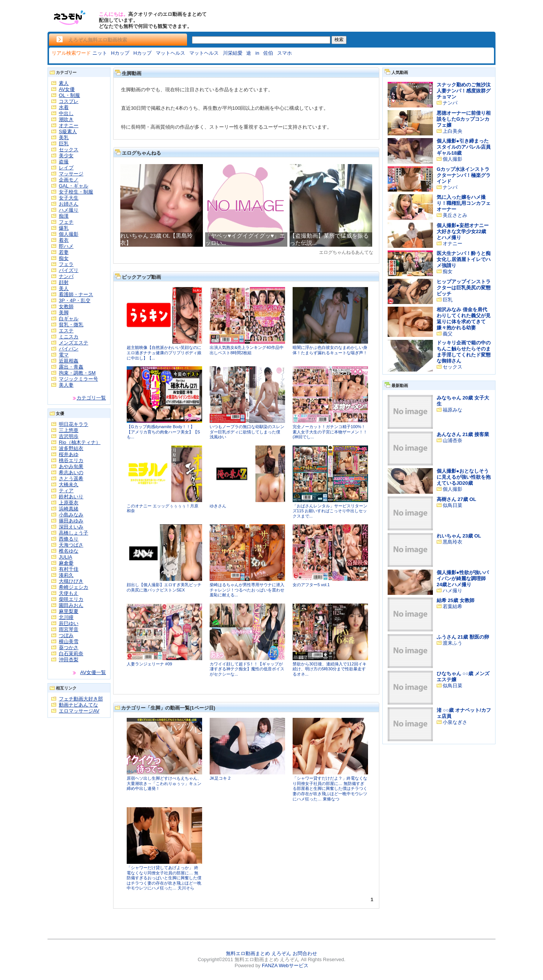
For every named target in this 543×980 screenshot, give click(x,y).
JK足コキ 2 (220, 778)
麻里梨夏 (69, 611)
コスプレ (69, 101)
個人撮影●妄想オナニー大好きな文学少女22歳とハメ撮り (463, 231)
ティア (66, 491)
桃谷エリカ (71, 460)
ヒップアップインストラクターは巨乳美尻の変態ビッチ (464, 288)
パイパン (69, 349)
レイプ (66, 168)
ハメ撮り (69, 210)
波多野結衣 (71, 448)
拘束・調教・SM (77, 373)
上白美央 (452, 131)
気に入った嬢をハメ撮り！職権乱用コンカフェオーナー (464, 203)
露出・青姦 (71, 367)
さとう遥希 (71, 478)
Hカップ (120, 53)
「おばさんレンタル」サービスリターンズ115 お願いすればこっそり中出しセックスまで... (330, 511)
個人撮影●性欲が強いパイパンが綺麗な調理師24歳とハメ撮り (463, 578)
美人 (64, 288)
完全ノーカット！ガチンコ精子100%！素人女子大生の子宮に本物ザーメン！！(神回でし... (330, 432)
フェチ (66, 222)
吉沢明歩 (69, 436)
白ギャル (69, 319)
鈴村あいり (71, 497)
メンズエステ (74, 343)
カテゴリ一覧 (91, 398)
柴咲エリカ (71, 599)
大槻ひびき (71, 581)
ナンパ (66, 276)
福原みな (452, 410)
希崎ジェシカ (74, 587)
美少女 (66, 156)
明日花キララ (74, 424)
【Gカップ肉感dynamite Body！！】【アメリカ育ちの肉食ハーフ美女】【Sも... (163, 432)
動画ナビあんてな (78, 705)
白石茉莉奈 (71, 654)
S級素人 (68, 131)
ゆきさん (218, 506)
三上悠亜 (69, 430)
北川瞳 (66, 617)
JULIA (65, 557)
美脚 (64, 313)
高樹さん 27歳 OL (456, 499)
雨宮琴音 (69, 629)
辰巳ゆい (69, 623)
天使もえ (69, 593)
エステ (66, 331)
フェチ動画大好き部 (81, 699)
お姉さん (69, 204)
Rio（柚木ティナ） (80, 442)
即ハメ (66, 246)
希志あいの (71, 472)
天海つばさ (71, 545)
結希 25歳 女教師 (456, 600)
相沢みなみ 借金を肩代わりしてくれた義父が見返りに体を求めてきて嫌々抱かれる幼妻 (464, 319)
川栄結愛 (233, 53)
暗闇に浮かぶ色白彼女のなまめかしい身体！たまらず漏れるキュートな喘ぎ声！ (330, 350)
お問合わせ (305, 953)
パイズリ (69, 270)
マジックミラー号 (78, 379)
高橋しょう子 (74, 533)
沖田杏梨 (69, 660)
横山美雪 (69, 641)
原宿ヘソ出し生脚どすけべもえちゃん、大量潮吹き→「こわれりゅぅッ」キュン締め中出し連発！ (164, 783)
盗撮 (64, 162)
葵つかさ (69, 647)
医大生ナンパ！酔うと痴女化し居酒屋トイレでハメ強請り (464, 259)
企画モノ (69, 180)
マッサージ (71, 174)
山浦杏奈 (452, 440)
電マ (64, 355)
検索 (339, 40)
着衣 (64, 240)
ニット (100, 53)
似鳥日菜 (452, 505)
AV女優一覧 (93, 672)
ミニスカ (69, 337)
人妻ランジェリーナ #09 (149, 664)
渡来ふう (452, 643)
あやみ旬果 (71, 466)
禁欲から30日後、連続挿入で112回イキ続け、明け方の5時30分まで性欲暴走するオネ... (330, 669)
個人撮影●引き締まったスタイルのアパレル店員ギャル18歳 (464, 147)
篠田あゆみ (71, 521)
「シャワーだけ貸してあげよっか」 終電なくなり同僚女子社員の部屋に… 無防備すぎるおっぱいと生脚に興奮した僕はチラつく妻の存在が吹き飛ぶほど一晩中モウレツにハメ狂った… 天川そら (164, 878)
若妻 (64, 252)
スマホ (285, 53)
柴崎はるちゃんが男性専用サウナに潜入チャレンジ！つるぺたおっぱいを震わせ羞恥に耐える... (247, 590)
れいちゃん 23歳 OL (459, 536)
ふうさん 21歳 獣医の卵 (463, 637)
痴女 (64, 258)
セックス (69, 150)
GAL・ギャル (74, 186)
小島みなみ (71, 515)
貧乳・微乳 (71, 325)
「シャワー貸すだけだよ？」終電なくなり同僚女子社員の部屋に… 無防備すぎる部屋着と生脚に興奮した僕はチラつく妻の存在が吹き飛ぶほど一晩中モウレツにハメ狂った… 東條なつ (330, 788)
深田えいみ (71, 527)
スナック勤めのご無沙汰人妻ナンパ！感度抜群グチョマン (464, 91)
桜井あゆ (69, 454)
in (257, 53)
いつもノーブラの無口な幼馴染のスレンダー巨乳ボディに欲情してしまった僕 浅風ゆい (247, 432)
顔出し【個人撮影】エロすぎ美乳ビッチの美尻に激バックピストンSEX (164, 587)
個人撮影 (69, 234)
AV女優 (67, 89)
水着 (64, 107)
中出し (66, 113)
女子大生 (69, 198)
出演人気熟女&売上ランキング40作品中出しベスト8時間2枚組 (247, 350)
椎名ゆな (69, 551)
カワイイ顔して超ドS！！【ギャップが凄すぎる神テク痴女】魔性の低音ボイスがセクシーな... (247, 669)
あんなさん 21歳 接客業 (463, 434)
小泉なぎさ (455, 722)
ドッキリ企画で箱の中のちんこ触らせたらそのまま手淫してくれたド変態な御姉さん (464, 352)
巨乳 (64, 144)
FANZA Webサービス (285, 965)
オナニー (69, 125)
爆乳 (64, 228)
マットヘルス (170, 53)
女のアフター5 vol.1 (311, 585)
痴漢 (64, 216)
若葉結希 (452, 606)
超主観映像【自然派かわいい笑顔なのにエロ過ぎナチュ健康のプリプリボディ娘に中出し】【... (164, 353)
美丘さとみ (455, 215)
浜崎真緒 (69, 509)
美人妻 (66, 385)
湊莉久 (66, 575)
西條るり (69, 539)
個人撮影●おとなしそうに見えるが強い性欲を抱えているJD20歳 (464, 477)
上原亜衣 (69, 503)
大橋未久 (69, 485)
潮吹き (66, 119)
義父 (448, 334)
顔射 (64, 282)
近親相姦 (69, 361)
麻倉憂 (66, 563)
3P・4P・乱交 (75, 300)
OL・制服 (69, 95)
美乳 (64, 137)
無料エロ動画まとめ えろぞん (258, 953)
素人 (64, 83)
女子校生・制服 (76, 192)
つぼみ (66, 635)
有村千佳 (69, 569)
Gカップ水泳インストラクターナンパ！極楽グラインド (464, 175)
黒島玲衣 (452, 542)
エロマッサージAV (79, 711)
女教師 (66, 306)
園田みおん (71, 605)
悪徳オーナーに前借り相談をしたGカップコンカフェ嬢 (464, 119)
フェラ (66, 264)
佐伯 (268, 53)
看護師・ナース (76, 294)
